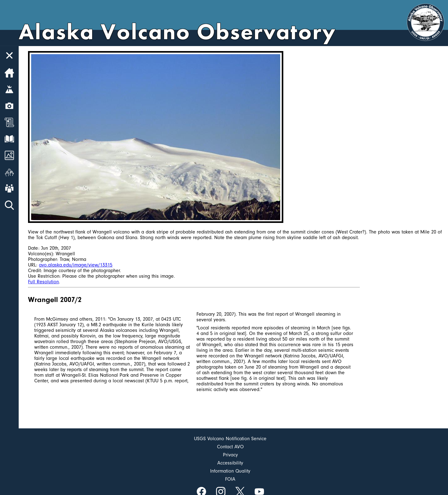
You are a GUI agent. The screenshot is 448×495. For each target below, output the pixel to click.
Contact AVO (230, 447)
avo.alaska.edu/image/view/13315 (76, 265)
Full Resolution (43, 282)
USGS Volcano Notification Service (230, 439)
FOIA (230, 479)
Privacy (230, 455)
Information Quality (230, 471)
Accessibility (230, 463)
